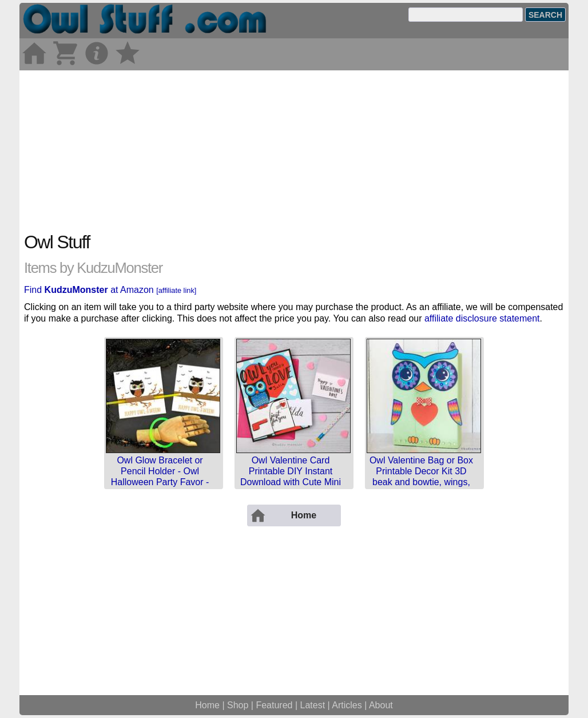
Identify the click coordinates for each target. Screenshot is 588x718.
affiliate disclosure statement (482, 318)
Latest (313, 705)
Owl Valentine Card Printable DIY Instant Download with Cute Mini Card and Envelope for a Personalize (291, 482)
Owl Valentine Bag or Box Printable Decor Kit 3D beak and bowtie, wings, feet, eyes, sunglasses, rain (421, 482)
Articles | (350, 705)
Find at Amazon (110, 290)
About (381, 705)
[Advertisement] (294, 150)
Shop (238, 705)
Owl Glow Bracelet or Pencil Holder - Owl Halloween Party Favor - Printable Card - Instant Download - (160, 482)
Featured (274, 705)
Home (207, 705)
